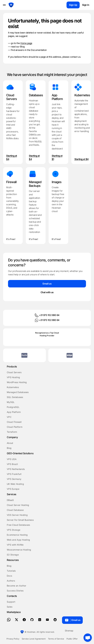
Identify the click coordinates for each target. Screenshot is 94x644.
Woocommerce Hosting (19, 550)
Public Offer (72, 639)
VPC (9, 417)
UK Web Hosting (15, 484)
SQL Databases (15, 397)
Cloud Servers (14, 372)
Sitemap (69, 631)
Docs (9, 576)
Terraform (12, 432)
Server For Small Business (20, 520)
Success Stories (15, 591)
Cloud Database (15, 510)
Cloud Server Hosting (18, 505)
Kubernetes (13, 387)
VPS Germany (14, 479)
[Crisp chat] (88, 638)
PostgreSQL (13, 407)
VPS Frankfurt (14, 474)
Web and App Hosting (18, 540)
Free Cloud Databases (18, 525)
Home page (26, 43)
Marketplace (14, 612)
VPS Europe (13, 489)
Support (11, 602)
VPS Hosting (13, 377)
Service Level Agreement (34, 639)
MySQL (11, 402)
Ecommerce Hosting (17, 535)
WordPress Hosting (17, 382)
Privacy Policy (13, 639)
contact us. (75, 57)
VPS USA (12, 459)
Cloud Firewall (14, 422)
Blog (22, 47)
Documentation (39, 50)
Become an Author (16, 586)
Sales (10, 607)
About (10, 443)
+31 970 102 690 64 (47, 315)
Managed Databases (18, 392)
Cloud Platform (15, 427)
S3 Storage (13, 555)
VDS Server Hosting (17, 515)
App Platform (14, 412)
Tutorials (11, 571)
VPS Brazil (12, 464)
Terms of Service (56, 639)
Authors (11, 581)
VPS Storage (14, 530)
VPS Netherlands (16, 469)
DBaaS (10, 500)
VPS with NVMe (15, 545)
